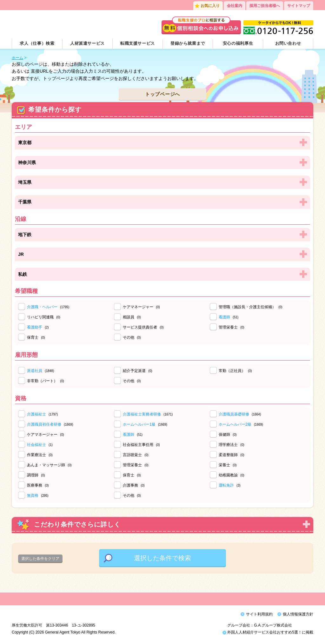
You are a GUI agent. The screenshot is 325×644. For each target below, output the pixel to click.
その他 (132, 337)
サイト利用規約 (259, 614)
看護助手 (35, 327)
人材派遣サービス (87, 43)
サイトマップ (299, 6)
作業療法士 (40, 455)
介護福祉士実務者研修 (142, 414)
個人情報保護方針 (298, 614)
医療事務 (38, 485)
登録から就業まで (188, 43)
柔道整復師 (232, 455)
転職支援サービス (138, 43)
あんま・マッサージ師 (49, 465)
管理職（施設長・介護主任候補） (251, 307)
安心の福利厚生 (238, 43)
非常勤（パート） (46, 381)
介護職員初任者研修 (44, 424)
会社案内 (235, 6)
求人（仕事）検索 (37, 43)
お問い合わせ (288, 43)
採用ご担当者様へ (265, 6)
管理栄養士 (232, 327)
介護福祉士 (36, 414)
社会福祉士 (36, 445)
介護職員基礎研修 (234, 414)
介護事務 (134, 485)
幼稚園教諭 (232, 475)
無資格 (33, 495)
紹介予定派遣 (138, 371)
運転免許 (226, 485)
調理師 (36, 475)
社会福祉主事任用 (141, 445)
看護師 (224, 317)
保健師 (228, 435)
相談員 (132, 317)
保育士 (36, 337)
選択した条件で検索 (162, 558)
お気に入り (210, 6)
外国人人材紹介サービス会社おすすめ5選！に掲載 (268, 634)
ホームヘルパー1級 (139, 424)
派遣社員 (35, 371)
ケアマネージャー (141, 307)
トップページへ (162, 94)
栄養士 (228, 465)
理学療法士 (232, 445)
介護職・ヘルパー (42, 307)
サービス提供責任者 (143, 327)
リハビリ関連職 (44, 317)
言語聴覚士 (136, 455)
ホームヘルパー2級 (235, 424)
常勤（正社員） (235, 371)
